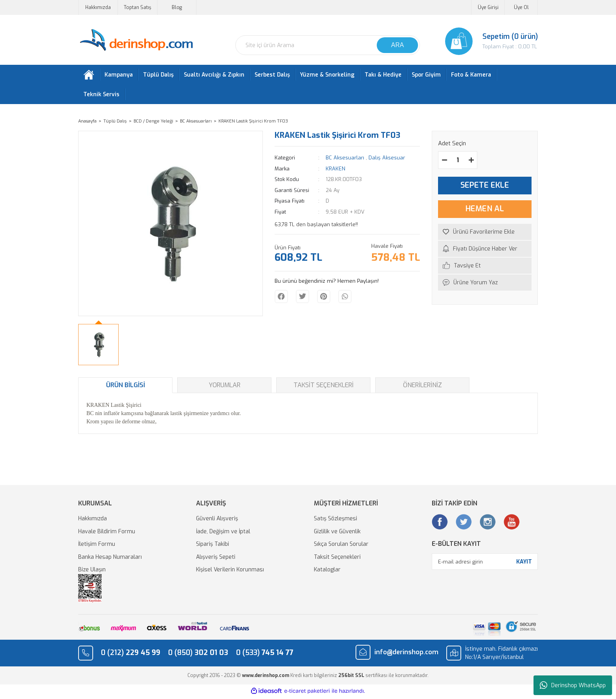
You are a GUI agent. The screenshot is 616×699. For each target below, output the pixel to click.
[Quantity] (458, 162)
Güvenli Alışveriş (217, 521)
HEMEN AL (485, 211)
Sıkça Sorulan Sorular (341, 546)
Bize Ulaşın (92, 572)
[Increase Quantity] (471, 162)
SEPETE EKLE (485, 187)
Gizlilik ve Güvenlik (337, 533)
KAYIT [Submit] (524, 563)
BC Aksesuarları (345, 160)
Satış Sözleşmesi (335, 521)
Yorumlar (225, 387)
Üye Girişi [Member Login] (488, 7)
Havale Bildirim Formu (107, 533)
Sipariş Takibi (213, 546)
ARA (397, 45)
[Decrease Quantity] (444, 162)
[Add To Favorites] (485, 233)
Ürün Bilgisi (126, 387)
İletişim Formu (97, 546)
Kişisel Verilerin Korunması (230, 572)
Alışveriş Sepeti (216, 559)
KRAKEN (335, 170)
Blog (177, 7)
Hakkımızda (98, 7)
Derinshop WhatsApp (573, 685)
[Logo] (136, 40)
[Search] (328, 45)
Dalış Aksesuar (387, 160)
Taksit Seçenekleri (324, 387)
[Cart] (485, 41)
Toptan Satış (137, 7)
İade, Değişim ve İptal (223, 533)
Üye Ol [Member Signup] (521, 7)
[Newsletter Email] (485, 564)
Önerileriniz (423, 387)
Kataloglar (327, 572)
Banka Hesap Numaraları (110, 559)
